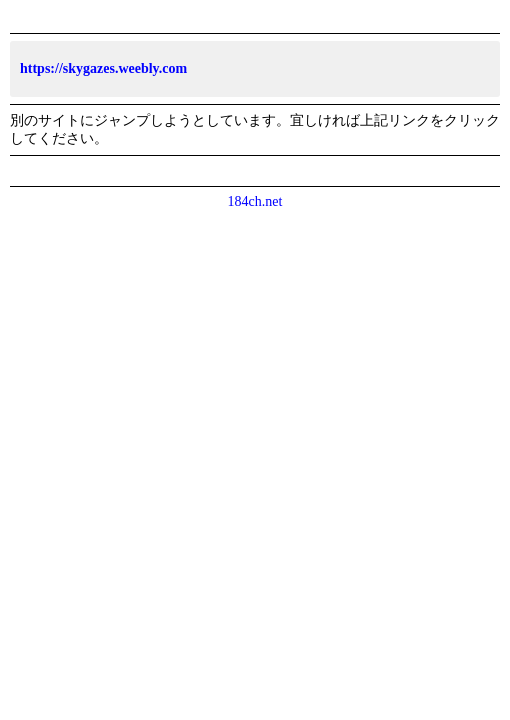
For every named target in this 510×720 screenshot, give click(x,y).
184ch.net (255, 201)
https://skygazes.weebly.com (103, 68)
